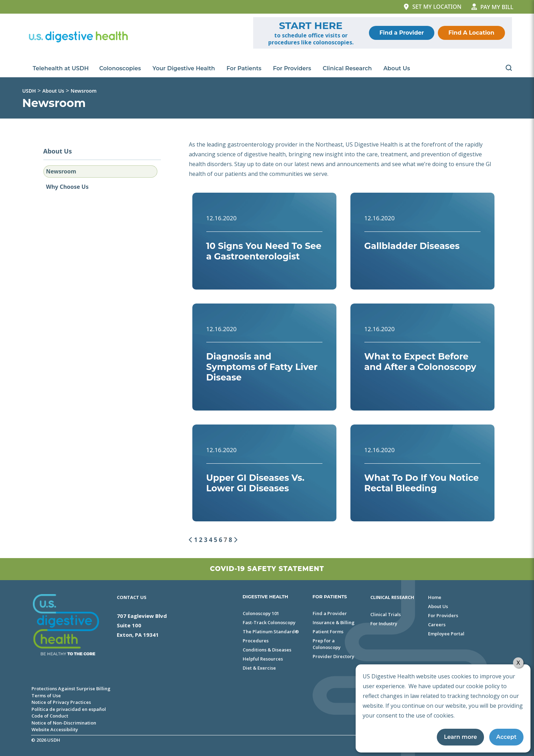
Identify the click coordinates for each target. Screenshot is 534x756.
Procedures (256, 641)
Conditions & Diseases (267, 650)
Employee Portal (446, 634)
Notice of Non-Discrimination (64, 723)
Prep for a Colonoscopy (327, 644)
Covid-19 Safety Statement (267, 569)
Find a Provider (402, 33)
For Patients (245, 69)
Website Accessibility (55, 729)
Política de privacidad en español (69, 709)
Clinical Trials (386, 614)
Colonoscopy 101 (261, 613)
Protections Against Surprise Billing (71, 689)
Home (435, 597)
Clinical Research (348, 69)
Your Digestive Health (184, 69)
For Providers (293, 69)
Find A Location (471, 33)
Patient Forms (328, 632)
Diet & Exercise (259, 668)
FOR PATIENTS (330, 597)
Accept (506, 737)
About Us (397, 69)
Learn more (460, 737)
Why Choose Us (67, 187)
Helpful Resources (263, 659)
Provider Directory (333, 656)
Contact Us (132, 597)
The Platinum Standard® (271, 632)
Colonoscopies (121, 69)
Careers (437, 625)
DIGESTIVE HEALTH (266, 597)
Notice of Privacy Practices (61, 702)
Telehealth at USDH (61, 68)
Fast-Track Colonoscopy (269, 622)
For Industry (384, 623)
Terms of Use (46, 696)
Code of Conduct (50, 716)
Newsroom (61, 171)
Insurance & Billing (334, 622)
